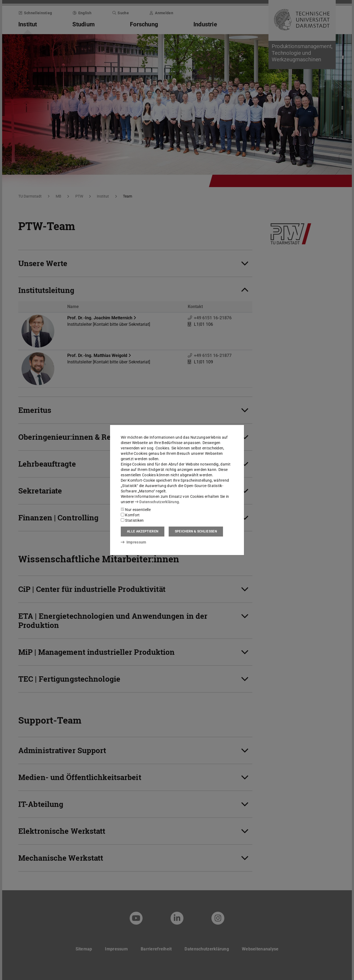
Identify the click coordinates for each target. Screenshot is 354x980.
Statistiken (132, 520)
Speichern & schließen (196, 531)
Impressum (134, 542)
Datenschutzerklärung (157, 502)
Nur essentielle (136, 510)
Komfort (130, 515)
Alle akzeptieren (143, 531)
